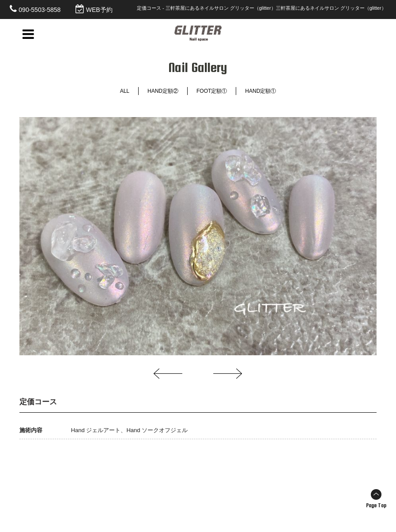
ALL (125, 91)
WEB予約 (99, 10)
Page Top (376, 505)
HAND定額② (163, 91)
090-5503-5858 (40, 10)
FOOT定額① (212, 91)
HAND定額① (260, 91)
